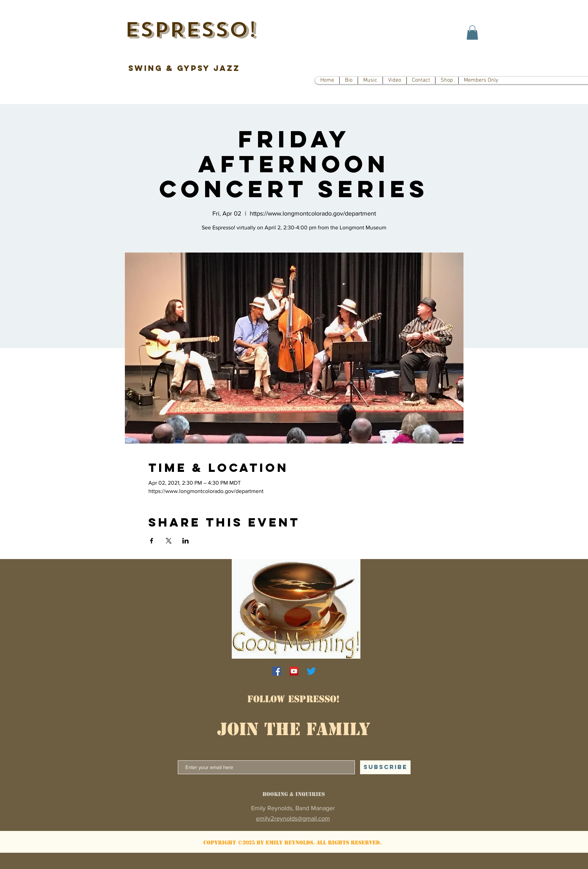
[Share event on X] (169, 541)
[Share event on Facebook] (152, 541)
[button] (472, 33)
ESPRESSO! (191, 30)
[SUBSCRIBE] (385, 767)
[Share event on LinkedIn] (186, 541)
